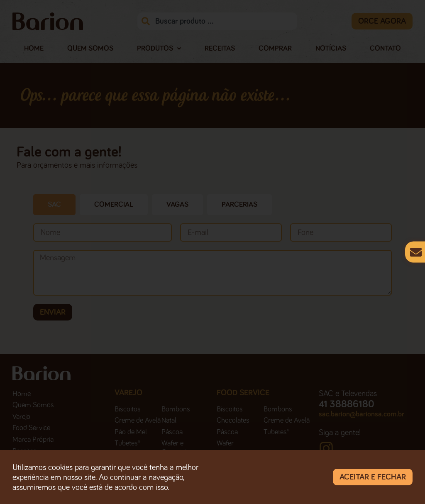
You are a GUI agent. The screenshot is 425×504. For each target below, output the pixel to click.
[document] (212, 252)
